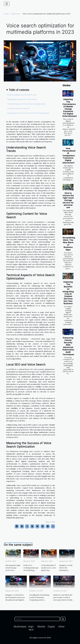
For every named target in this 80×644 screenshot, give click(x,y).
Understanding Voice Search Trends (22, 95)
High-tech (31, 628)
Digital (51, 627)
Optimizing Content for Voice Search (22, 99)
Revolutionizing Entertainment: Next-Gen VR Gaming (64, 586)
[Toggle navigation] (7, 4)
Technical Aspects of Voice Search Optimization (26, 104)
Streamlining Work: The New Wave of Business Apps (69, 244)
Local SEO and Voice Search (18, 108)
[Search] (37, 619)
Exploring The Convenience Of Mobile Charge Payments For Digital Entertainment (70, 108)
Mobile (41, 627)
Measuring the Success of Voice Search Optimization (28, 113)
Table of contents (19, 90)
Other (61, 627)
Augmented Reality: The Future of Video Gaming (17, 586)
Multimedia (16, 14)
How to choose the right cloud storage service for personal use (68, 200)
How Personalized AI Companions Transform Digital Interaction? (69, 156)
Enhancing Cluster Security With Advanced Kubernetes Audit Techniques (68, 346)
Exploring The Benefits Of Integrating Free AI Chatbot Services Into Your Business (68, 293)
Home (6, 14)
